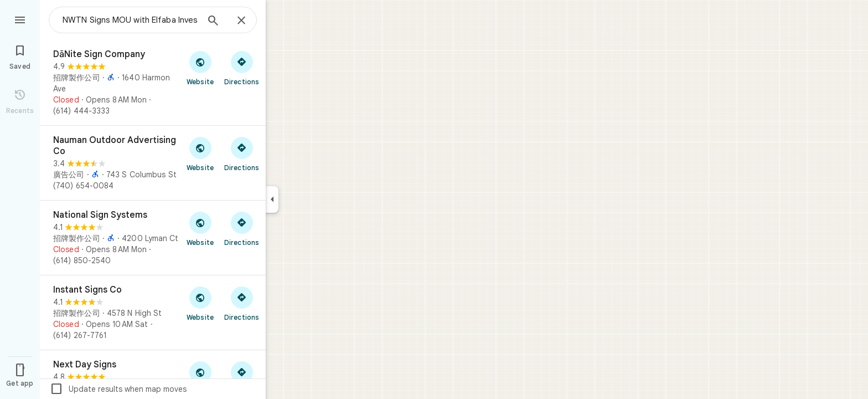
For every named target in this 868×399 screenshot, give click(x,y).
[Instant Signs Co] (153, 313)
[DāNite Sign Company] (153, 83)
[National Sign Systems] (153, 238)
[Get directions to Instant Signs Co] (242, 303)
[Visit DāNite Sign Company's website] (200, 68)
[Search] (213, 22)
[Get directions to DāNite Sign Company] (242, 68)
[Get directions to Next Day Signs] (242, 378)
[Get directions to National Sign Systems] (242, 228)
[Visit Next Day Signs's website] (200, 378)
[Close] (241, 21)
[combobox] (130, 20)
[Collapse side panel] (272, 199)
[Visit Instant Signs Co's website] (200, 303)
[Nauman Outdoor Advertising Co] (153, 163)
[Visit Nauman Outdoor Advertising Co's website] (200, 154)
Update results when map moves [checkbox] (118, 389)
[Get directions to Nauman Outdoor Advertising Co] (242, 154)
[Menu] (20, 19)
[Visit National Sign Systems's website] (200, 228)
